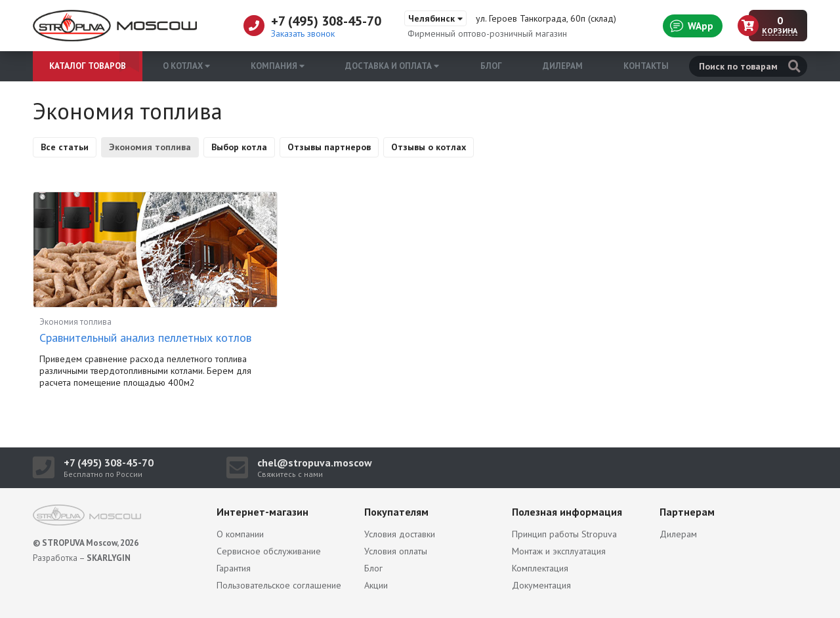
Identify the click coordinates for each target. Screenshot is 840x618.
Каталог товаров (88, 66)
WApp (692, 26)
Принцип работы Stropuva (564, 534)
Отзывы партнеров (329, 147)
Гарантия (234, 568)
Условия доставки (400, 534)
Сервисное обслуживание (269, 551)
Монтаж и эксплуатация (559, 551)
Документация (541, 585)
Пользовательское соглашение (279, 585)
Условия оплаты (396, 551)
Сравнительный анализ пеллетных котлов (145, 338)
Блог (491, 66)
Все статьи (65, 147)
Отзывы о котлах (429, 147)
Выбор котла (239, 147)
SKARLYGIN (109, 558)
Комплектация (540, 568)
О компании (240, 534)
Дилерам (563, 66)
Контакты (646, 66)
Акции (376, 585)
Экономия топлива (150, 147)
